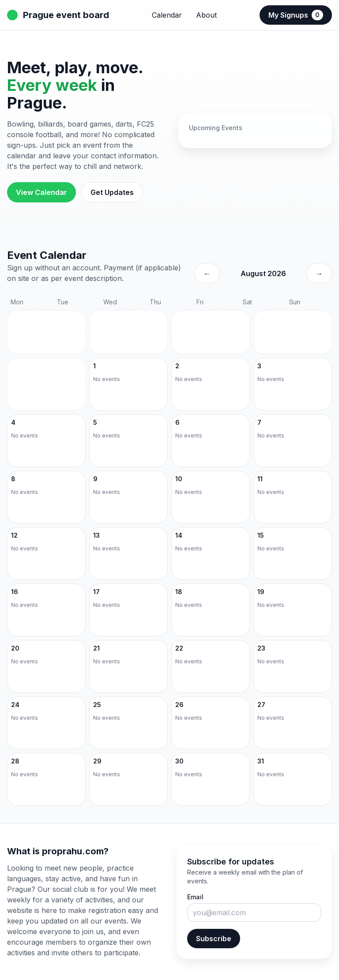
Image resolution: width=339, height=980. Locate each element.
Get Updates (112, 192)
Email (195, 897)
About (206, 15)
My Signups (296, 15)
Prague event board (58, 15)
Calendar (167, 15)
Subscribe (214, 939)
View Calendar (41, 192)
